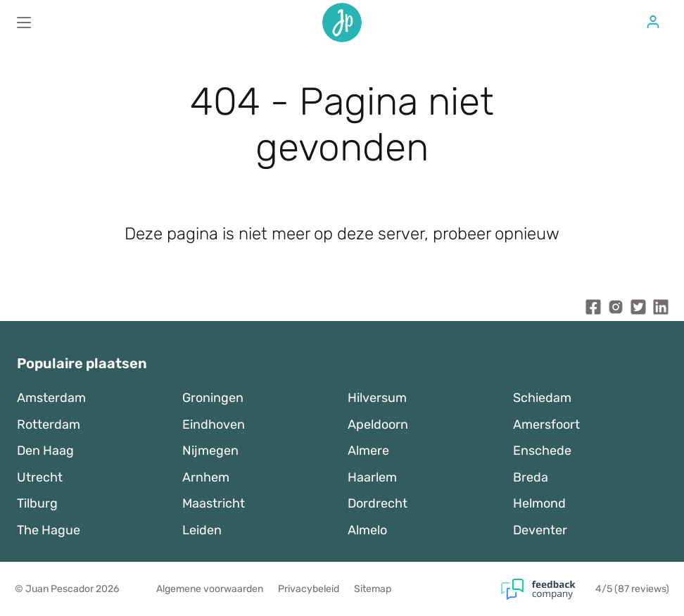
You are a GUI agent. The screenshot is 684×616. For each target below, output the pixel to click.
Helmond (539, 503)
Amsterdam (51, 398)
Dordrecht (378, 503)
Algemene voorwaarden (210, 589)
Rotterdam (49, 425)
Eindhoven (214, 425)
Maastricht (214, 503)
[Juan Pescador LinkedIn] (661, 310)
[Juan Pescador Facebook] (593, 310)
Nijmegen (210, 451)
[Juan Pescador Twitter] (638, 310)
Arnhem (206, 477)
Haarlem (372, 477)
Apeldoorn (378, 425)
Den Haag (45, 451)
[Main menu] (24, 23)
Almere (368, 451)
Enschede (542, 451)
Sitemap (373, 589)
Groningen (213, 398)
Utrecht (40, 477)
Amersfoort (546, 425)
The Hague (49, 530)
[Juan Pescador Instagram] (616, 310)
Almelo (367, 530)
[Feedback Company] (548, 589)
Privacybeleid (309, 589)
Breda (531, 477)
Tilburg (37, 503)
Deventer (540, 530)
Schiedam (542, 398)
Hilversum (377, 398)
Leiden (202, 530)
